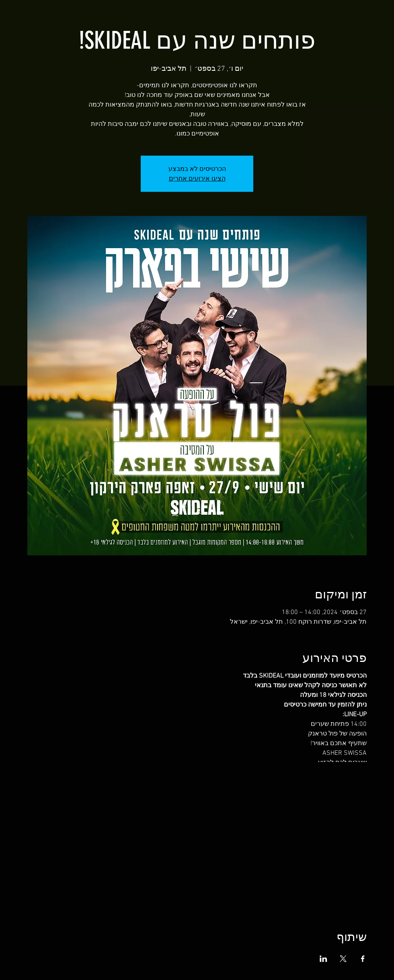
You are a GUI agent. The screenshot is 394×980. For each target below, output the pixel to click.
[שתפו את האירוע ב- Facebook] (363, 959)
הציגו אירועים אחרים (197, 178)
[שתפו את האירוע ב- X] (343, 959)
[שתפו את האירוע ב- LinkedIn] (323, 959)
